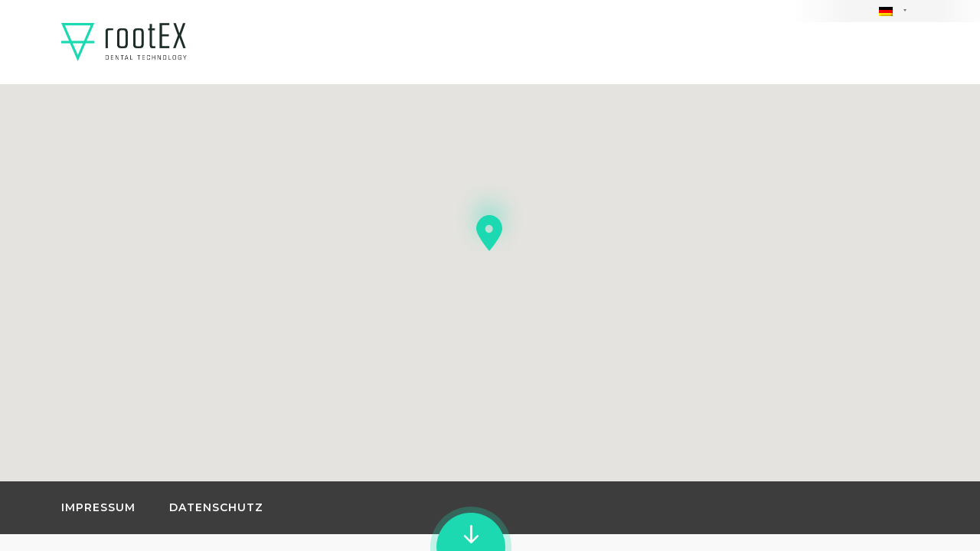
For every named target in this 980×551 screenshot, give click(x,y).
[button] (490, 205)
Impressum (98, 507)
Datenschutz (216, 507)
